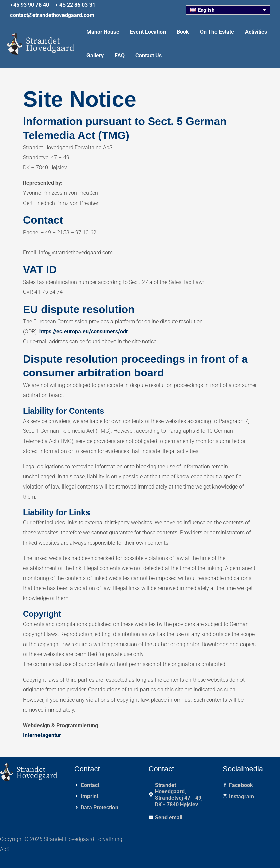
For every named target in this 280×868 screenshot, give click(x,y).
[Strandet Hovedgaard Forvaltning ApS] (41, 44)
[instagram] (238, 797)
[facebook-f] (238, 785)
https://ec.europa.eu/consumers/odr (84, 331)
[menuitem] (228, 10)
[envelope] (166, 818)
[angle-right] (87, 785)
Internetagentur (42, 735)
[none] (228, 10)
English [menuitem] (207, 10)
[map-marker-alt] (177, 795)
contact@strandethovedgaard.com (52, 15)
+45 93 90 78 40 (30, 5)
